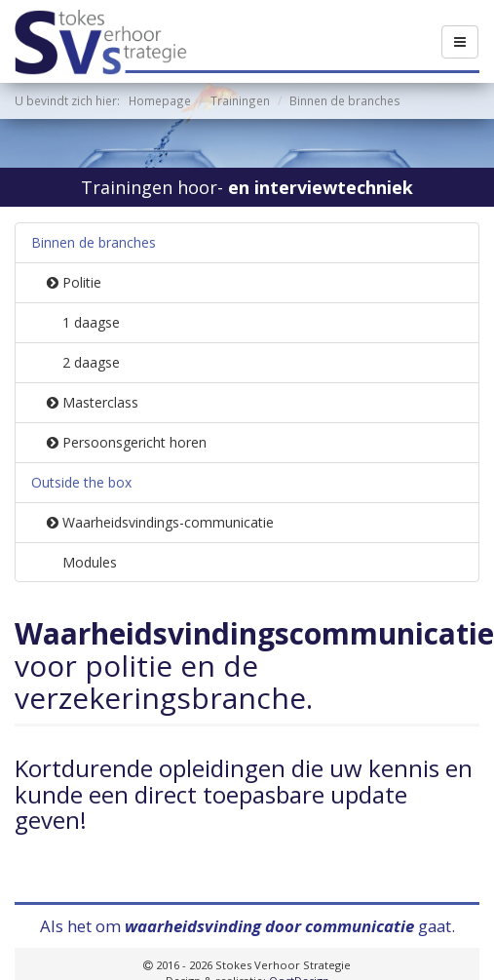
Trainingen (240, 100)
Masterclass (93, 402)
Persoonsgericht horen (127, 442)
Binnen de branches (94, 242)
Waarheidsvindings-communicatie (160, 522)
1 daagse (91, 322)
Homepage (160, 100)
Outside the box (81, 482)
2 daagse (91, 362)
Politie (74, 282)
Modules (90, 562)
